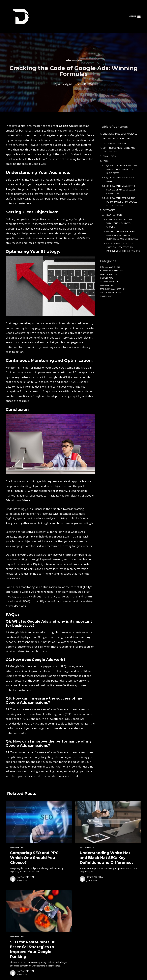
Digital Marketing (110, 267)
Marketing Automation (113, 289)
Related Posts (114, 215)
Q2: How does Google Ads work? (120, 179)
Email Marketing (109, 274)
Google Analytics (110, 282)
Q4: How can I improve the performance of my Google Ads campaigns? (122, 202)
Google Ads (107, 278)
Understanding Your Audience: (120, 134)
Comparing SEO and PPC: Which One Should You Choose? (120, 223)
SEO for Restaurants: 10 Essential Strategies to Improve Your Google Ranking (123, 247)
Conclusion (109, 156)
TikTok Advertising (111, 293)
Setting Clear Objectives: (117, 139)
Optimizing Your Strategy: (117, 143)
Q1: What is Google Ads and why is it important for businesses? (122, 169)
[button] (135, 17)
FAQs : (106, 161)
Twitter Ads (107, 296)
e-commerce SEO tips (111, 270)
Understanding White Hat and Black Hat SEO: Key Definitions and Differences (122, 235)
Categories (109, 210)
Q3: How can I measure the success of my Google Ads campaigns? (121, 190)
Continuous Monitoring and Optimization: (119, 150)
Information (74, 61)
